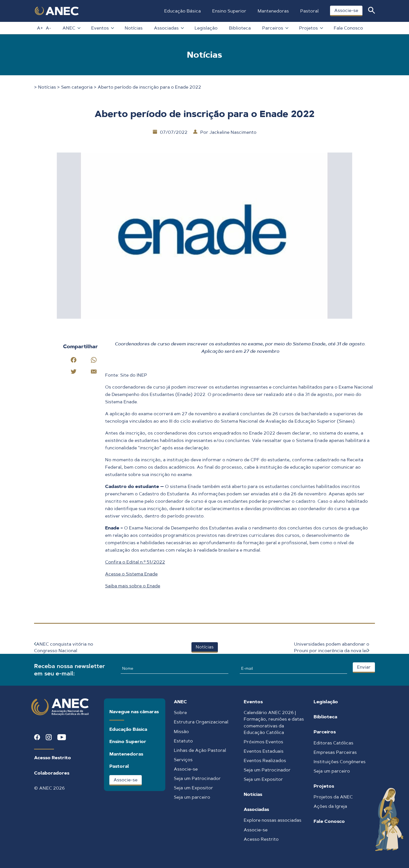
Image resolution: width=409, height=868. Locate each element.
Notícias (134, 28)
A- (48, 28)
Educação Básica (182, 11)
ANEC (71, 28)
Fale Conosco (348, 28)
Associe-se (346, 10)
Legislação (206, 28)
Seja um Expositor (193, 788)
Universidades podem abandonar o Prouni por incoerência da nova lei (332, 647)
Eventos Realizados (265, 760)
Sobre (180, 712)
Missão (181, 732)
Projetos (311, 28)
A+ (40, 28)
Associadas (169, 28)
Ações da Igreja (330, 806)
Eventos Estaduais (264, 751)
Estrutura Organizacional (201, 722)
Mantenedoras (273, 11)
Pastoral (309, 11)
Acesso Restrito (53, 758)
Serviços (183, 760)
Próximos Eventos (263, 742)
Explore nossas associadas (273, 820)
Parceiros (275, 28)
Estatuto (183, 741)
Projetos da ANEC (333, 797)
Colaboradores (52, 773)
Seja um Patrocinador (197, 778)
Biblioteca (240, 28)
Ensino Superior (229, 11)
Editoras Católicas (333, 743)
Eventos (102, 28)
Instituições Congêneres (340, 762)
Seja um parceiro (192, 797)
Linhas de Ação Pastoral (200, 750)
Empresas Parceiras (335, 752)
